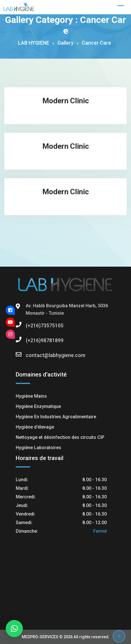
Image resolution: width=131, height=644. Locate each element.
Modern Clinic (66, 101)
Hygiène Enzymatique (38, 406)
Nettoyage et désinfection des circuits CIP (60, 437)
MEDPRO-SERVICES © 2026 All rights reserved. (66, 637)
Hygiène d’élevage (35, 427)
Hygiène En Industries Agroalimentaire (56, 417)
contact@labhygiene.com (31, 355)
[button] (14, 629)
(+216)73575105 (31, 325)
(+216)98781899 (31, 340)
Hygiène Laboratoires (38, 448)
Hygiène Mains (31, 396)
